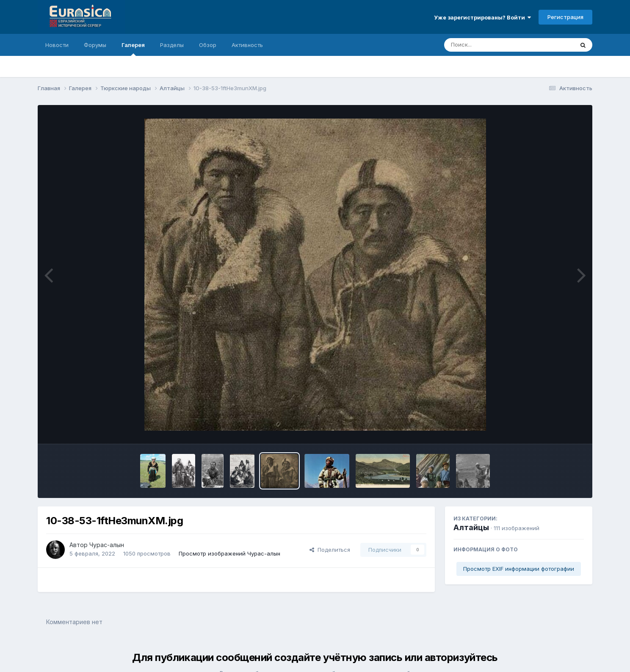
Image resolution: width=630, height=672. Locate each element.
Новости (57, 45)
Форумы (95, 45)
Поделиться (330, 550)
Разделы (172, 45)
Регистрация (565, 17)
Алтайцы (471, 527)
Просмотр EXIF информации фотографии (519, 569)
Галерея (133, 49)
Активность (247, 45)
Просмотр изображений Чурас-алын (229, 553)
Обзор (208, 45)
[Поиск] (493, 45)
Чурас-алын (107, 545)
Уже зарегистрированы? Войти (482, 17)
